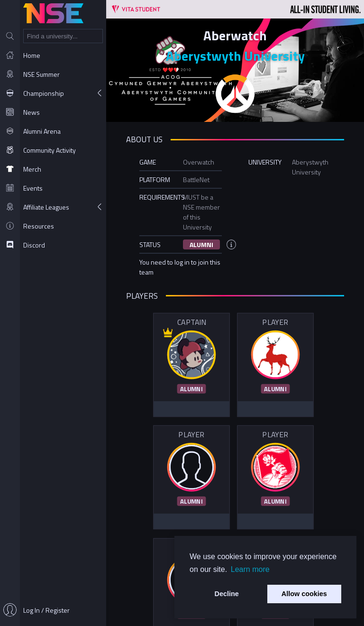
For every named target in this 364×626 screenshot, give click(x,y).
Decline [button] (227, 594)
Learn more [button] (250, 569)
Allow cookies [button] (304, 594)
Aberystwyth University (235, 56)
